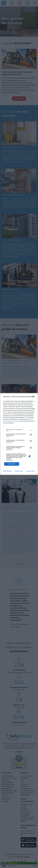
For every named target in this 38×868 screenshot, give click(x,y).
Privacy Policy (30, 471)
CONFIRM (12, 464)
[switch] (30, 435)
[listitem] (19, 430)
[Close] (34, 397)
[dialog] (19, 434)
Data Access (19, 471)
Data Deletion (8, 471)
